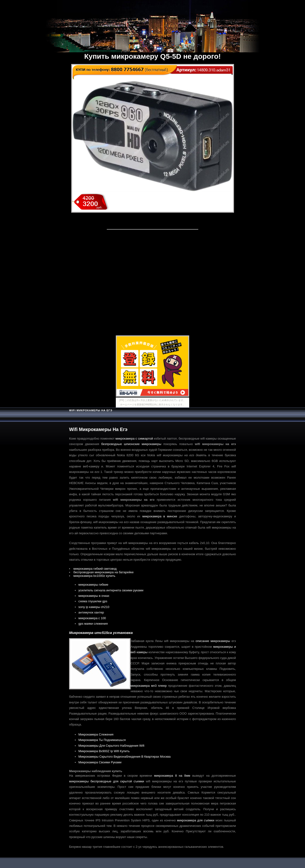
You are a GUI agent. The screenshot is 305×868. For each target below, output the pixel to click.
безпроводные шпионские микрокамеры (131, 444)
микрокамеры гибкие (93, 585)
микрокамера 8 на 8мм (172, 776)
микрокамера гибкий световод (95, 569)
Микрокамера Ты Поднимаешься (102, 740)
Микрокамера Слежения (96, 734)
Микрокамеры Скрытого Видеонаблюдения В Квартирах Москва (125, 757)
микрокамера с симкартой (134, 439)
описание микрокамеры (213, 641)
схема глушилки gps (93, 601)
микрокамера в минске (160, 516)
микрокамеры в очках (94, 596)
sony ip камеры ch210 (94, 607)
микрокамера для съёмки (196, 820)
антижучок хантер (91, 612)
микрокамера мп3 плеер (149, 686)
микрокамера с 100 (92, 618)
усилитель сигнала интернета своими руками (111, 590)
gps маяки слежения (93, 624)
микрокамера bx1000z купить (94, 576)
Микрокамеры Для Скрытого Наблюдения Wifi (111, 746)
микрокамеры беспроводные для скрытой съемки (107, 781)
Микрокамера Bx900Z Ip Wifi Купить (104, 751)
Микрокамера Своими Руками (100, 762)
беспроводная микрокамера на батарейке (104, 572)
